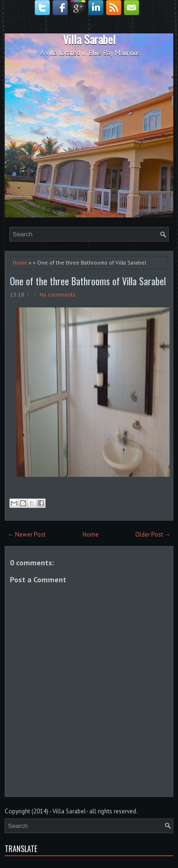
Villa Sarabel (89, 39)
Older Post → (153, 534)
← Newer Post (27, 534)
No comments (58, 294)
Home (20, 262)
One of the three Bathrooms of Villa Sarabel (88, 281)
